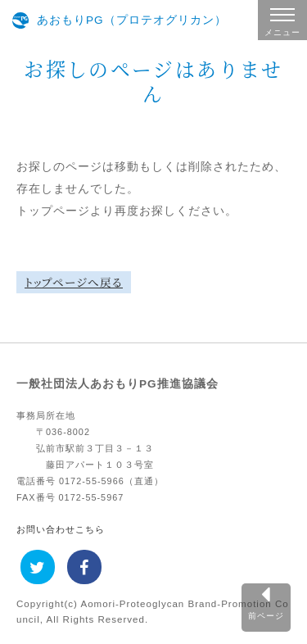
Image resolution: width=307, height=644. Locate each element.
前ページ (266, 616)
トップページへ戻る (74, 282)
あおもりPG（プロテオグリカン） (132, 20)
